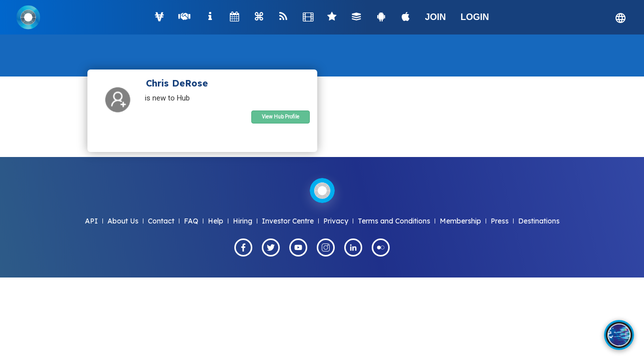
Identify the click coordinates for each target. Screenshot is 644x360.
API (91, 221)
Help (216, 221)
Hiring (243, 221)
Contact (161, 221)
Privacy (336, 221)
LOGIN (475, 17)
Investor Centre (288, 221)
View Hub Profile (281, 117)
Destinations (539, 221)
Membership (460, 221)
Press (500, 221)
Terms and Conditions (394, 221)
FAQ (191, 221)
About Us (123, 221)
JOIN (436, 17)
